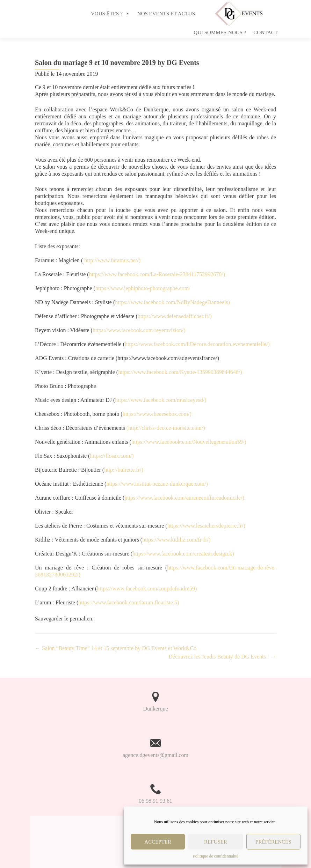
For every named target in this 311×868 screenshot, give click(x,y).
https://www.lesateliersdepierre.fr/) (206, 526)
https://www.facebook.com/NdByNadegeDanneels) (172, 302)
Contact (266, 32)
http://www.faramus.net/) (112, 260)
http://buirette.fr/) (124, 470)
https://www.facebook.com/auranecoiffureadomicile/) (184, 498)
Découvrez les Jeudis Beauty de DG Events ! (222, 657)
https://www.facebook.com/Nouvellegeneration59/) (189, 442)
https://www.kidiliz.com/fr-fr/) (176, 540)
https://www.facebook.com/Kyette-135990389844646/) (180, 372)
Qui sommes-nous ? (220, 32)
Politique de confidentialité (216, 856)
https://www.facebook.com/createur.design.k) (183, 554)
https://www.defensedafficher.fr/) (175, 316)
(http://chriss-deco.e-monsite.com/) (166, 428)
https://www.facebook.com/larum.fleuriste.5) (129, 602)
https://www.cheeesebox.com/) (157, 414)
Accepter (158, 842)
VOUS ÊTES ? (107, 14)
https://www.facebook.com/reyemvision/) (139, 330)
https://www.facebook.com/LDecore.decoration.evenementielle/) (197, 344)
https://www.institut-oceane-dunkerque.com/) (157, 484)
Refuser (216, 842)
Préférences (273, 842)
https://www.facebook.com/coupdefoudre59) (147, 589)
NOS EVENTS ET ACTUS (166, 14)
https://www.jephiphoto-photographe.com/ (143, 288)
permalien (81, 619)
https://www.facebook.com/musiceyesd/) (161, 400)
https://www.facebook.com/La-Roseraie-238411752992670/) (157, 274)
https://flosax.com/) (112, 456)
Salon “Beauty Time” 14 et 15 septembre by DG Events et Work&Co (116, 648)
